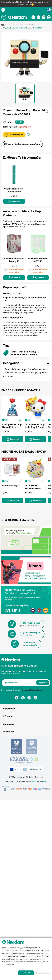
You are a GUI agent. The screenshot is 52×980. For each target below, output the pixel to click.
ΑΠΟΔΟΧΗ (26, 973)
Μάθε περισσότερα (43, 973)
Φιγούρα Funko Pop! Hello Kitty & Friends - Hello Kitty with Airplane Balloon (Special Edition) (35, 426)
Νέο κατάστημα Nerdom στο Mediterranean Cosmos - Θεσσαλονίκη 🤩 (26, 3)
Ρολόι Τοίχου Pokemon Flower (33, 487)
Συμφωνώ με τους (24, 690)
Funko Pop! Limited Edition (25, 25)
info (44, 782)
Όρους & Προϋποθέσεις (32, 690)
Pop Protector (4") (11, 486)
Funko (9, 25)
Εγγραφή (43, 683)
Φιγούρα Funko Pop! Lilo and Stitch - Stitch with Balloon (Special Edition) (12, 426)
